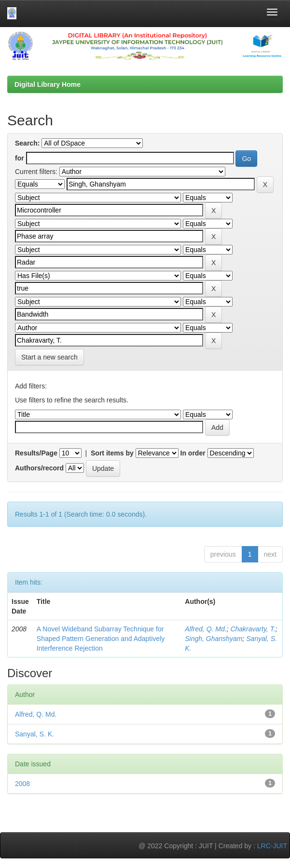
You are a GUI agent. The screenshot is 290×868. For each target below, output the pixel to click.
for (20, 158)
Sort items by (112, 453)
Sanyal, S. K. (35, 734)
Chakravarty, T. (253, 629)
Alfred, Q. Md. (206, 629)
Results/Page (36, 453)
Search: (27, 143)
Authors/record (39, 468)
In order (193, 453)
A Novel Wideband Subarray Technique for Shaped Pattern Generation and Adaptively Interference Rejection (101, 639)
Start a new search (49, 357)
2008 (22, 784)
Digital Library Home (48, 84)
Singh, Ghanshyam (214, 639)
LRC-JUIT (272, 846)
